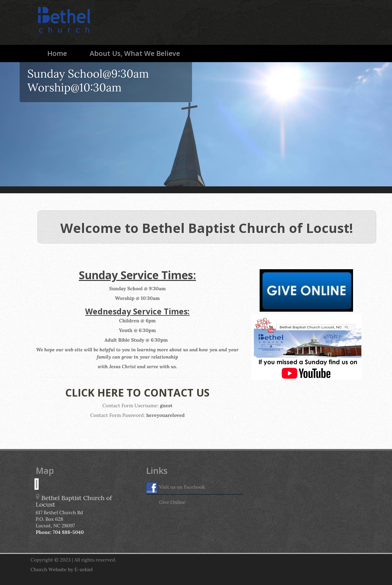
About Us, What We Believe (135, 53)
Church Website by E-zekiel (62, 569)
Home (57, 53)
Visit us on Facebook (176, 488)
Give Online (166, 503)
